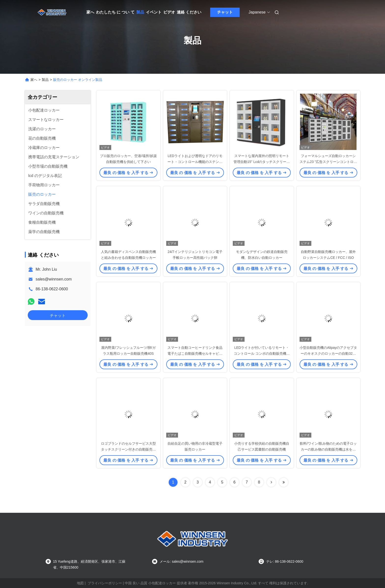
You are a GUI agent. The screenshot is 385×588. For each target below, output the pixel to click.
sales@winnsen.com (54, 279)
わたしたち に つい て (115, 12)
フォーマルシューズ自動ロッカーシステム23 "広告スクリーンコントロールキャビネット (328, 162)
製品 (140, 12)
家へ (90, 12)
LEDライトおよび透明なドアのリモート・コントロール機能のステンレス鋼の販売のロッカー (195, 162)
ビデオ (169, 12)
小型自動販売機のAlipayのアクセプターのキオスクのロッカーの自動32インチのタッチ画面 (328, 353)
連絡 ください (189, 12)
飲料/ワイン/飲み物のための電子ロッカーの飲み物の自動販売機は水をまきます (328, 449)
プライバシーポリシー (105, 583)
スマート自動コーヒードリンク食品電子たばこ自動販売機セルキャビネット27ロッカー (195, 353)
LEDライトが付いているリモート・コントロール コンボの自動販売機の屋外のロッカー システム (262, 353)
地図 (80, 583)
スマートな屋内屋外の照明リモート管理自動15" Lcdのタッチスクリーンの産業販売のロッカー (262, 162)
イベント (154, 12)
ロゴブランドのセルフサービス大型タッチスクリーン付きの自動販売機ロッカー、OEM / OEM (128, 449)
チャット (225, 12)
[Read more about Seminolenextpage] (271, 482)
